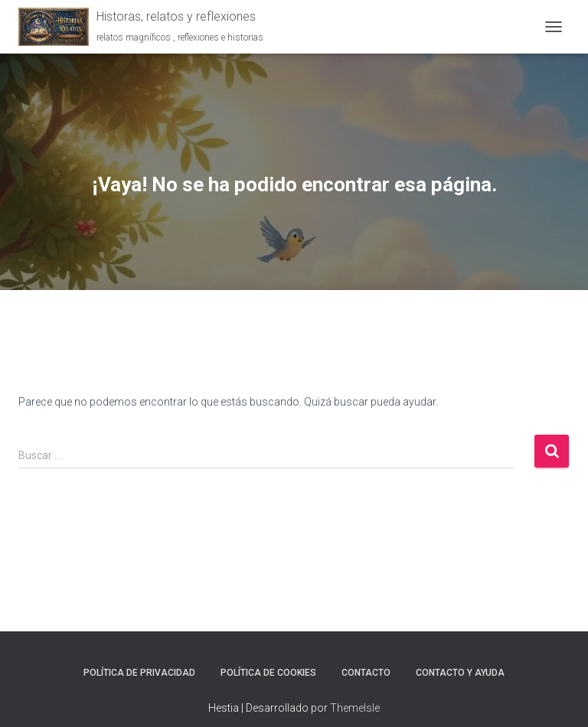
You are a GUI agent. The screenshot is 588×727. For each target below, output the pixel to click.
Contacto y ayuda (460, 673)
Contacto (366, 673)
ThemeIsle (355, 708)
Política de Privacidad (139, 673)
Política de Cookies (268, 673)
